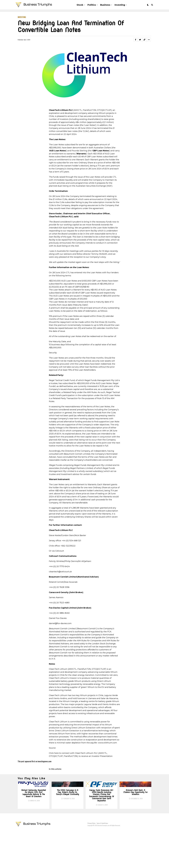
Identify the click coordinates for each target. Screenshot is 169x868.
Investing (120, 5)
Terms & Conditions (102, 860)
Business (105, 5)
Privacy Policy (91, 860)
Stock (80, 5)
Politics (92, 5)
